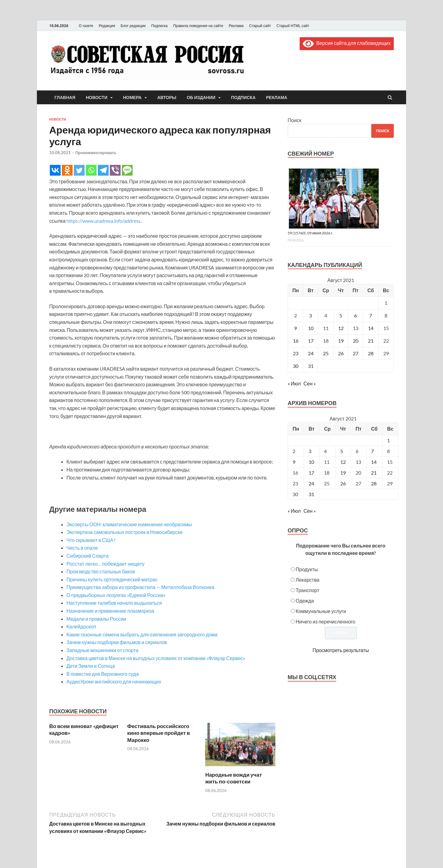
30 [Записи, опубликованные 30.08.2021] (296, 366)
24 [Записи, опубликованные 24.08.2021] (311, 353)
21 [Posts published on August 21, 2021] (374, 473)
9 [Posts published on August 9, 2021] (294, 462)
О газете (86, 26)
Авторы (167, 98)
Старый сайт (260, 26)
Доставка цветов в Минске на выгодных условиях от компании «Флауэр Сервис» (156, 658)
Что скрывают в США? (91, 540)
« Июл (294, 383)
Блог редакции (133, 26)
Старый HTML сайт (293, 26)
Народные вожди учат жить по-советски (233, 778)
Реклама (236, 26)
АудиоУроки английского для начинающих (114, 681)
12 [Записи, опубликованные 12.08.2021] (341, 328)
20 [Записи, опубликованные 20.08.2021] (356, 341)
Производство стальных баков (101, 571)
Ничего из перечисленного (325, 621)
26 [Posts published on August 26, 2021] (343, 483)
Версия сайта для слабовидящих (347, 43)
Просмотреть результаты (341, 650)
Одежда (305, 601)
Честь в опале (82, 548)
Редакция (107, 26)
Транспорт (307, 590)
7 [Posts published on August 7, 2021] (372, 451)
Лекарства (307, 580)
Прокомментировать (96, 153)
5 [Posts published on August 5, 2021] (342, 451)
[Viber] (115, 170)
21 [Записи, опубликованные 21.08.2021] (371, 341)
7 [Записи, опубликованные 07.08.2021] (371, 315)
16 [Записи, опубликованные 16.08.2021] (296, 341)
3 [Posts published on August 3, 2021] (310, 451)
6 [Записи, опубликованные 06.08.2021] (355, 315)
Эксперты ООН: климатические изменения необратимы (129, 524)
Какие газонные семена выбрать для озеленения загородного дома (142, 634)
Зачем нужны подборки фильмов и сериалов (117, 642)
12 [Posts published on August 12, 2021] (343, 462)
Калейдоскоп (81, 626)
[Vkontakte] (55, 170)
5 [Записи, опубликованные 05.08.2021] (341, 315)
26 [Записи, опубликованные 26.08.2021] (341, 353)
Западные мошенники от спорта (102, 650)
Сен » (310, 383)
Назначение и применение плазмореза (110, 611)
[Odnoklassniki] (67, 170)
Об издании (201, 98)
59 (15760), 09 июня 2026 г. (310, 233)
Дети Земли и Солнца (91, 666)
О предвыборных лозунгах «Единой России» (116, 595)
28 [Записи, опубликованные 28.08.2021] (371, 353)
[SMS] (127, 170)
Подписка (159, 26)
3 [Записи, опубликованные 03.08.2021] (311, 315)
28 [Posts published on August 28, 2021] (374, 483)
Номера (132, 98)
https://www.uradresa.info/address (104, 221)
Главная (65, 98)
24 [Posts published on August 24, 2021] (311, 483)
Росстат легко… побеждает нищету (106, 564)
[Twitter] (79, 170)
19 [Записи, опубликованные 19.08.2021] (341, 341)
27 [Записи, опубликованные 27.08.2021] (356, 353)
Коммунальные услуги (321, 611)
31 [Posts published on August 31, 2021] (311, 494)
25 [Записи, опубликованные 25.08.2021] (326, 353)
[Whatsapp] (91, 170)
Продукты (307, 569)
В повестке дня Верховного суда (103, 674)
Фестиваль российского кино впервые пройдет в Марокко (159, 733)
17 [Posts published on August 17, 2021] (311, 473)
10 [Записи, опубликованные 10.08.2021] (311, 328)
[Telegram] (103, 170)
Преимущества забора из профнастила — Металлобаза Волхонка (140, 587)
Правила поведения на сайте (198, 26)
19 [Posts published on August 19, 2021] (343, 473)
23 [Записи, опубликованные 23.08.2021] (296, 353)
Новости (97, 98)
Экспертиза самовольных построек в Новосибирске (125, 532)
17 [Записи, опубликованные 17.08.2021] (311, 341)
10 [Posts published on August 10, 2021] (311, 462)
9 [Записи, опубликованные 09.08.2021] (295, 328)
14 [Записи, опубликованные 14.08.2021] (371, 328)
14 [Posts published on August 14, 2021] (374, 462)
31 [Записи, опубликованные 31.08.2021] (311, 366)
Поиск (294, 120)
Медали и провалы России (96, 619)
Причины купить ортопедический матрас (112, 579)
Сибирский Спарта (88, 556)
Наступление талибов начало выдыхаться (114, 603)
